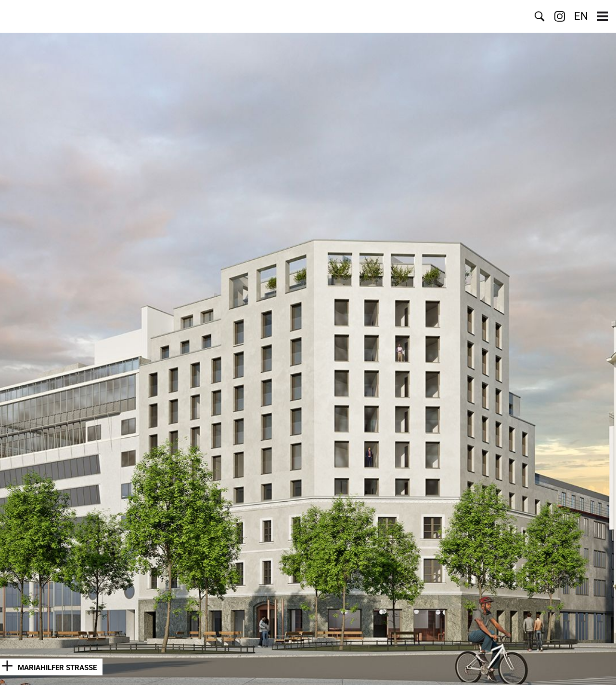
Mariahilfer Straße (57, 668)
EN (581, 16)
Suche (539, 16)
